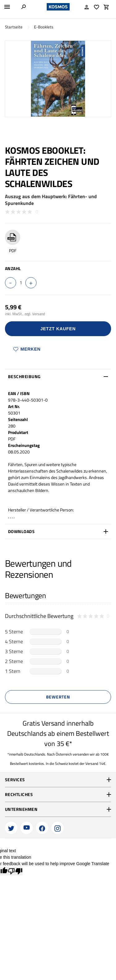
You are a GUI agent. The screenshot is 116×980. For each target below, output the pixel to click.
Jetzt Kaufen (58, 329)
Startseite (14, 27)
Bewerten (58, 697)
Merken (27, 349)
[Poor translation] (15, 871)
